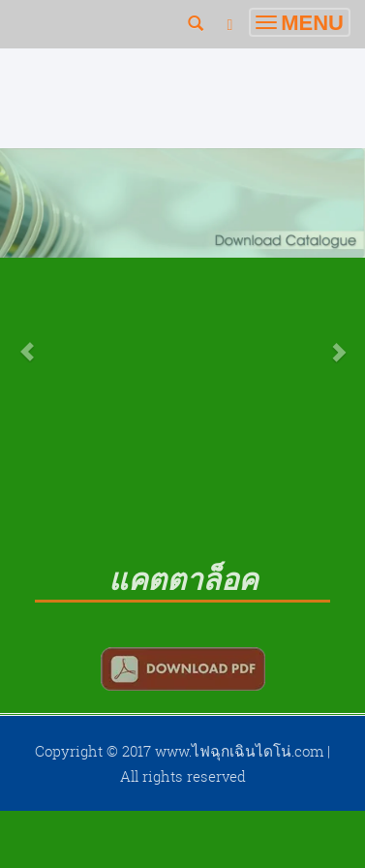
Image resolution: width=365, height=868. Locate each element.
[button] (28, 342)
